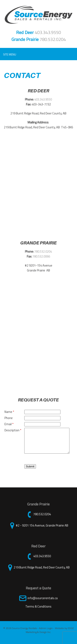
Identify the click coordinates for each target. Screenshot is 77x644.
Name (9, 412)
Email (9, 424)
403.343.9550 (48, 32)
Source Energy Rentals (24, 633)
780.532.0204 (53, 39)
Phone (9, 418)
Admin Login (46, 633)
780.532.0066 (41, 256)
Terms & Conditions (38, 611)
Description (13, 430)
